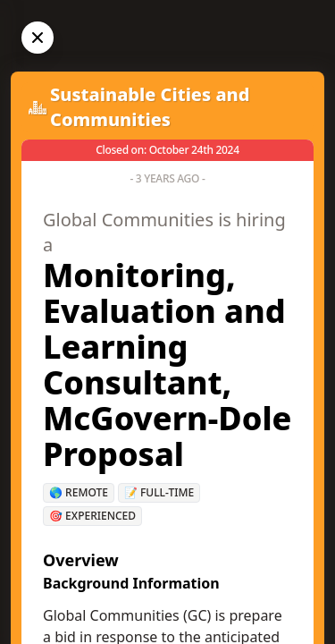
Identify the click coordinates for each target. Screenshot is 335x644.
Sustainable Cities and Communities (150, 107)
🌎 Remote (79, 492)
